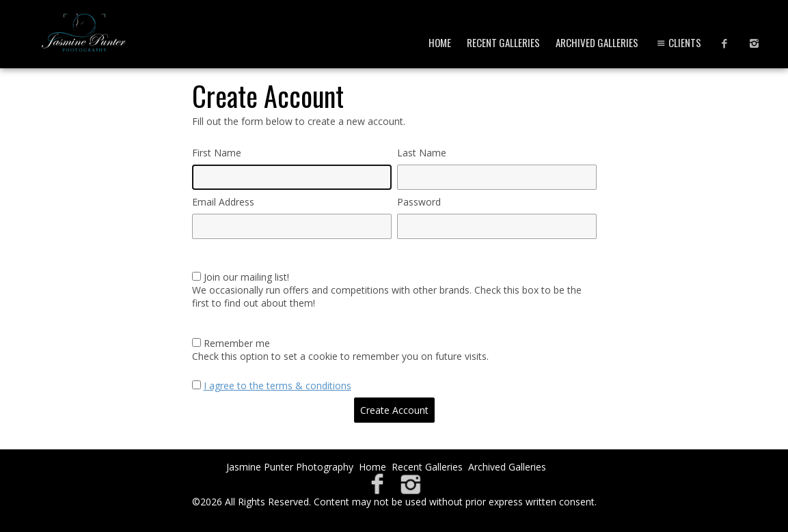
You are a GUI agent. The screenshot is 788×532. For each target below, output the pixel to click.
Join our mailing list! (246, 277)
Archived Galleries (597, 42)
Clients (678, 42)
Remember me (237, 343)
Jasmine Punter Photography (290, 467)
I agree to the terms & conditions (277, 386)
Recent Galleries (503, 42)
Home (440, 42)
